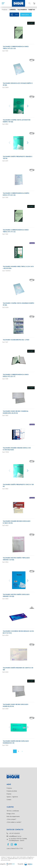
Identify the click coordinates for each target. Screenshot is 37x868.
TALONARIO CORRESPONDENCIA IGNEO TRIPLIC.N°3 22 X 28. (16, 47)
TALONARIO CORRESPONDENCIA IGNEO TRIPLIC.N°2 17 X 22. (16, 231)
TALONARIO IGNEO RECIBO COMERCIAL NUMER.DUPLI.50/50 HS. (16, 412)
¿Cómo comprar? (11, 819)
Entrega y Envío (11, 814)
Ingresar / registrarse (12, 797)
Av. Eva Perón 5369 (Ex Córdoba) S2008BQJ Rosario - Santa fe (18, 840)
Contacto (9, 800)
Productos (9, 788)
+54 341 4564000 (14, 833)
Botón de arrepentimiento (13, 816)
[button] (28, 106)
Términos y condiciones (13, 811)
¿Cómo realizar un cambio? (14, 822)
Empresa (9, 794)
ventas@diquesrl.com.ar (15, 836)
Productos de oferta (12, 791)
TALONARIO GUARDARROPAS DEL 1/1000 (16, 340)
